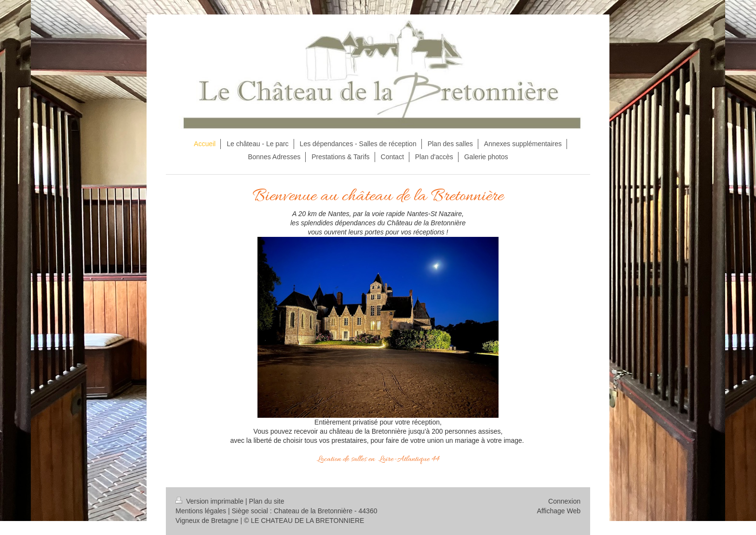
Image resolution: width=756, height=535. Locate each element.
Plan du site (266, 501)
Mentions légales (201, 511)
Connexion (564, 501)
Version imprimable (210, 501)
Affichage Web (559, 511)
